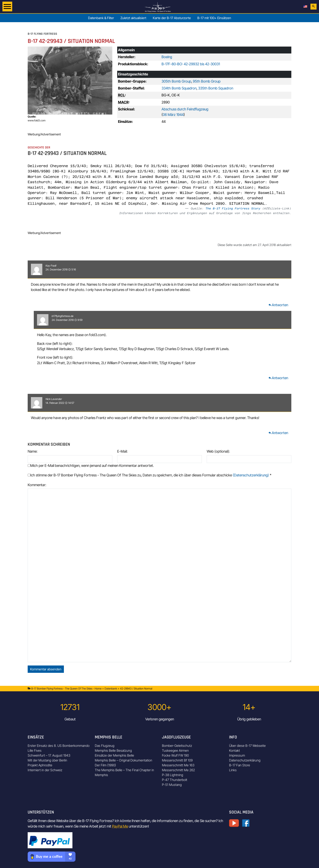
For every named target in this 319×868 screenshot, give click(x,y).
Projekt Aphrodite (40, 765)
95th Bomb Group (207, 81)
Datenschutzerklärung (245, 760)
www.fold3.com (37, 120)
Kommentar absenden (46, 669)
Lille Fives (35, 750)
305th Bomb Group (176, 81)
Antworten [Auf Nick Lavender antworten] (278, 433)
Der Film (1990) (105, 765)
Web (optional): (218, 451)
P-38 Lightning (173, 775)
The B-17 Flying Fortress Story (233, 208)
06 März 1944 (173, 115)
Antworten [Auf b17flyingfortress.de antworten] (278, 378)
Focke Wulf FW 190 (175, 755)
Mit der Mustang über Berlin (47, 760)
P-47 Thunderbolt (175, 780)
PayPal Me (120, 826)
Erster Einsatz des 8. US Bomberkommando (59, 746)
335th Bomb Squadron (216, 88)
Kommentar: (37, 485)
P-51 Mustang (172, 785)
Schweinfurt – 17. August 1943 (49, 755)
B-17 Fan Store (240, 765)
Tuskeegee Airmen (175, 750)
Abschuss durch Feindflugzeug (185, 109)
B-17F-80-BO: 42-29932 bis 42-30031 (191, 64)
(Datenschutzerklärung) (251, 475)
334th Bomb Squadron (179, 88)
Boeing (167, 57)
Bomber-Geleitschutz (177, 746)
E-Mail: (122, 451)
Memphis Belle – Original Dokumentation (123, 760)
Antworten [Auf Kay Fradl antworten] (278, 305)
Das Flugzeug (105, 746)
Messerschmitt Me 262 (178, 770)
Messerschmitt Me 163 (178, 765)
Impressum (237, 755)
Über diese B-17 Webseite (247, 746)
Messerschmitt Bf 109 (177, 760)
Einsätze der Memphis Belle (114, 755)
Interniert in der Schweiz (45, 770)
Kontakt (234, 750)
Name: (33, 451)
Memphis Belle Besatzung (113, 750)
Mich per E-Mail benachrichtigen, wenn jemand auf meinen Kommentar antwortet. (91, 466)
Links (233, 770)
